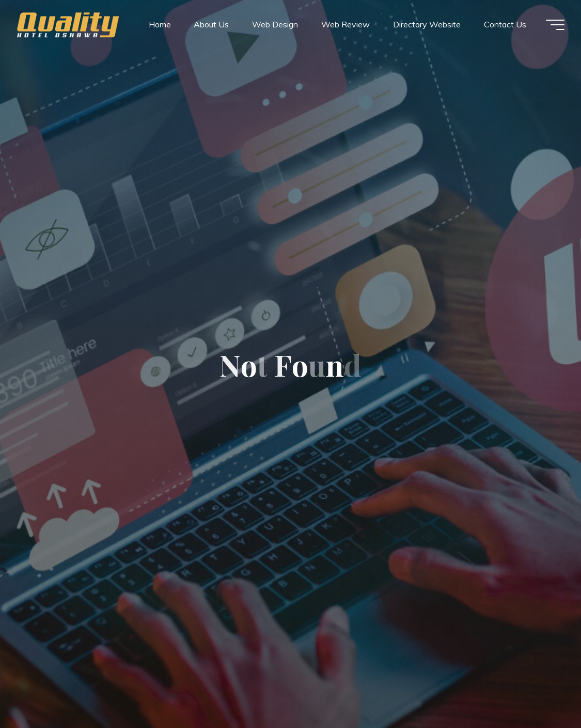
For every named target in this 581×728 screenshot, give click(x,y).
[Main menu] (555, 25)
